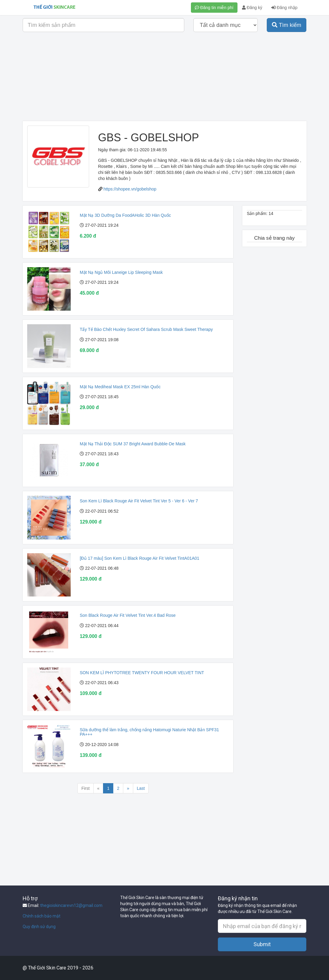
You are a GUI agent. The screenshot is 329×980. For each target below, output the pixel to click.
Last (141, 788)
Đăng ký (252, 8)
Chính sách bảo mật (42, 916)
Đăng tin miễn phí (214, 8)
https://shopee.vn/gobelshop (130, 189)
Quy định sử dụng (39, 927)
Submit (262, 944)
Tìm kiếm (287, 25)
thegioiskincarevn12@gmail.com (71, 905)
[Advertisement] (165, 79)
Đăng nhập (284, 8)
